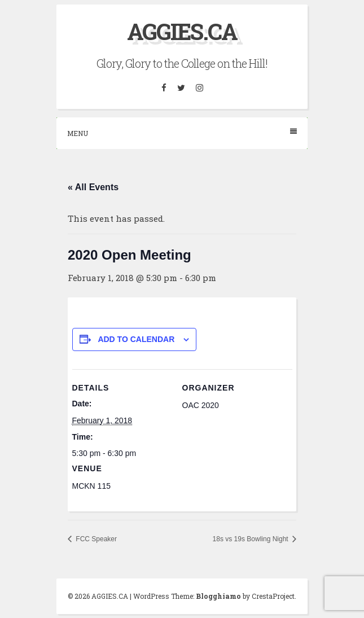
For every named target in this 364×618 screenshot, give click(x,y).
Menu (182, 133)
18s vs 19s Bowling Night (251, 539)
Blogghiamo (218, 596)
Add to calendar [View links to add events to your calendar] (136, 339)
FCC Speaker (95, 539)
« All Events (93, 187)
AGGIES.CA (182, 31)
